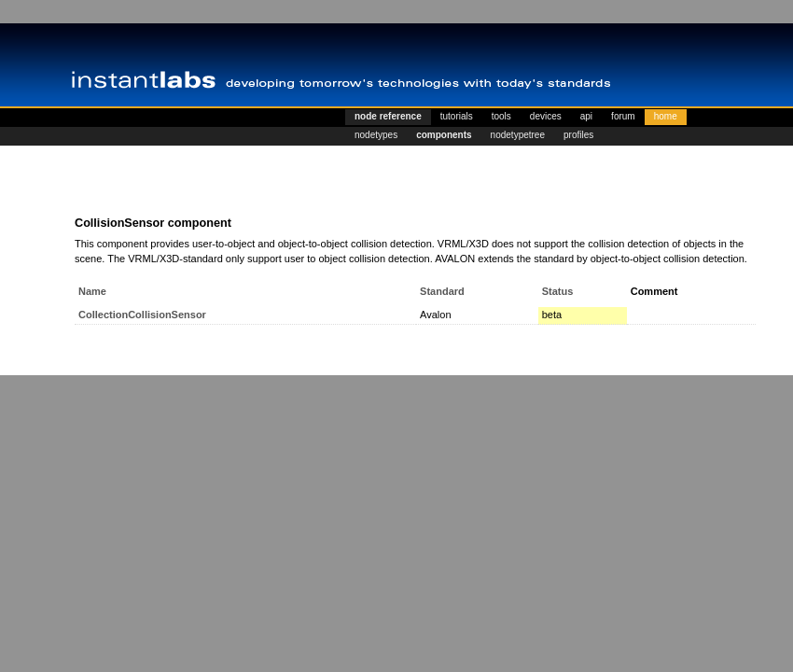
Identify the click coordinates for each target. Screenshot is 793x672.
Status (558, 291)
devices (546, 116)
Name (92, 291)
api (586, 116)
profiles (578, 135)
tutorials (457, 116)
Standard (442, 291)
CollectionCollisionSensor (142, 315)
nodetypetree (518, 135)
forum (623, 116)
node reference (388, 116)
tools (501, 116)
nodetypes (376, 135)
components (444, 135)
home (666, 116)
